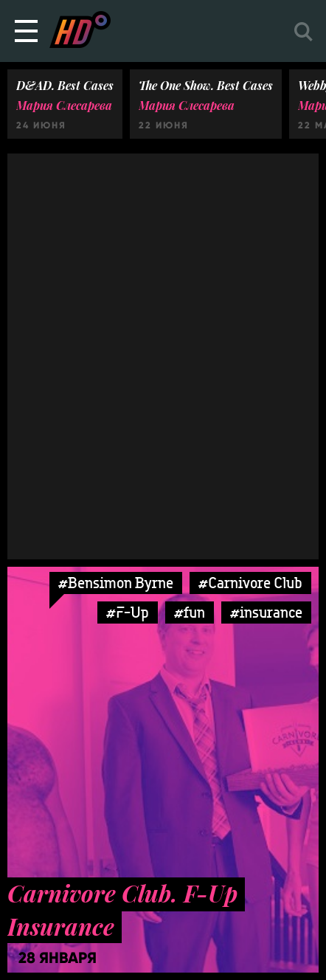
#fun (190, 612)
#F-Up (128, 612)
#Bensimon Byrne (116, 583)
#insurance (266, 612)
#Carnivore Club (250, 583)
